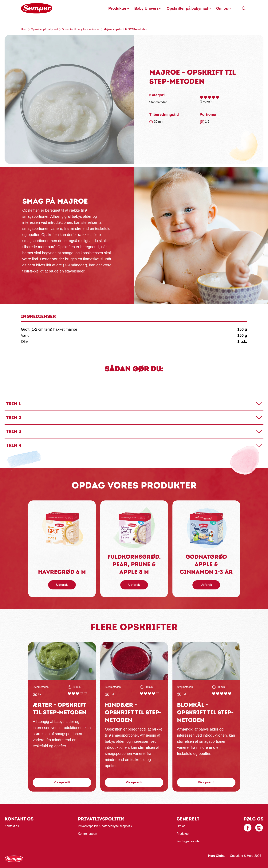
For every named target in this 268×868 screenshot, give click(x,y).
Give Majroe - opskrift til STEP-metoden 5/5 (217, 97)
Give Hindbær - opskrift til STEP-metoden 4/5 (154, 694)
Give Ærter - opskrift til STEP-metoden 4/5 (81, 694)
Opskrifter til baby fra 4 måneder (81, 29)
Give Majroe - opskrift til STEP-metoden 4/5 (213, 97)
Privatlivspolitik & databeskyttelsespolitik (105, 826)
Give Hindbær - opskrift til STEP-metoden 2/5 (146, 694)
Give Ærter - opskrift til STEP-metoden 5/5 (85, 694)
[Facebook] (248, 828)
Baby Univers (147, 8)
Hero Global (217, 856)
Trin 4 (14, 445)
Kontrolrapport (87, 834)
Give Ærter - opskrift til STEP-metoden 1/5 (69, 694)
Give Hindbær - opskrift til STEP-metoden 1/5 (142, 694)
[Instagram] (259, 828)
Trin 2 (14, 417)
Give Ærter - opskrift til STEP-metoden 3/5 (77, 694)
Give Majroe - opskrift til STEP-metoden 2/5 (205, 97)
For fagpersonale (188, 841)
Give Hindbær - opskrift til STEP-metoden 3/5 (150, 694)
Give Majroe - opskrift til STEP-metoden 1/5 (201, 97)
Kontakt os (12, 826)
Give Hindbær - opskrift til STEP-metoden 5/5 (158, 694)
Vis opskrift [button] (62, 782)
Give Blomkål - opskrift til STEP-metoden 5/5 (230, 694)
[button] (244, 8)
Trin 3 (14, 431)
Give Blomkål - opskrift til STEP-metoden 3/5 (222, 694)
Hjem (24, 29)
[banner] (134, 8)
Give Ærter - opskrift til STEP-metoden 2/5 (73, 694)
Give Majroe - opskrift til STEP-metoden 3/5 (209, 97)
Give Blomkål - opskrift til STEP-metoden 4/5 (226, 694)
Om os (222, 8)
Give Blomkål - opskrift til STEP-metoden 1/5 (214, 694)
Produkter (117, 8)
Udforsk (62, 585)
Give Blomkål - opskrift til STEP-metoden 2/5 (218, 694)
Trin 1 (13, 404)
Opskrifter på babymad (187, 8)
